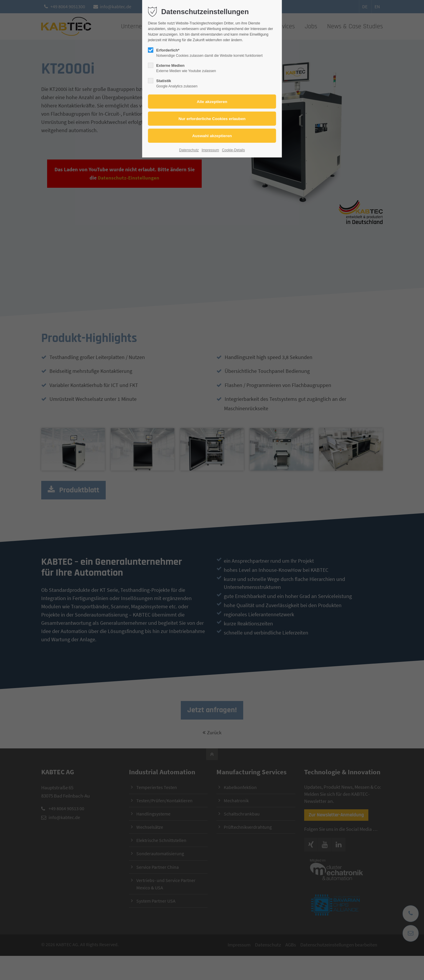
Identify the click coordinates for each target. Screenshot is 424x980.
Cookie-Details (233, 150)
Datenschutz (189, 150)
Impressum (210, 150)
